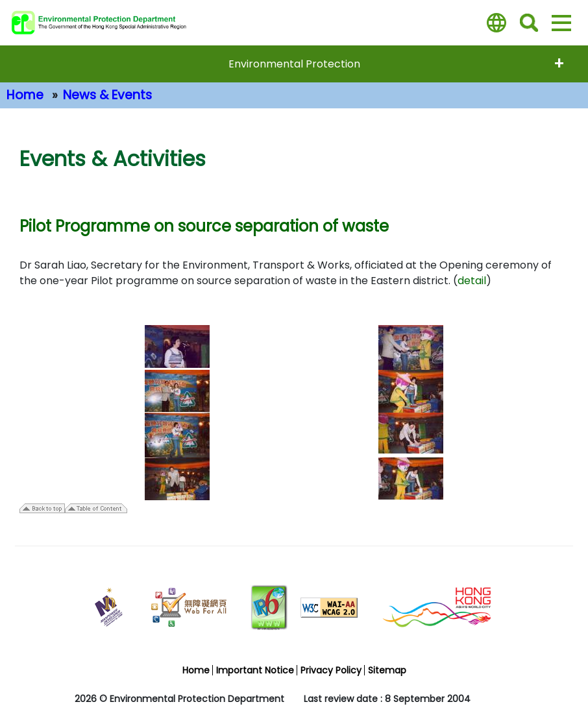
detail (472, 281)
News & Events (107, 95)
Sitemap (387, 670)
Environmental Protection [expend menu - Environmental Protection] (294, 64)
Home (25, 95)
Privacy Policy (331, 670)
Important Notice (255, 670)
